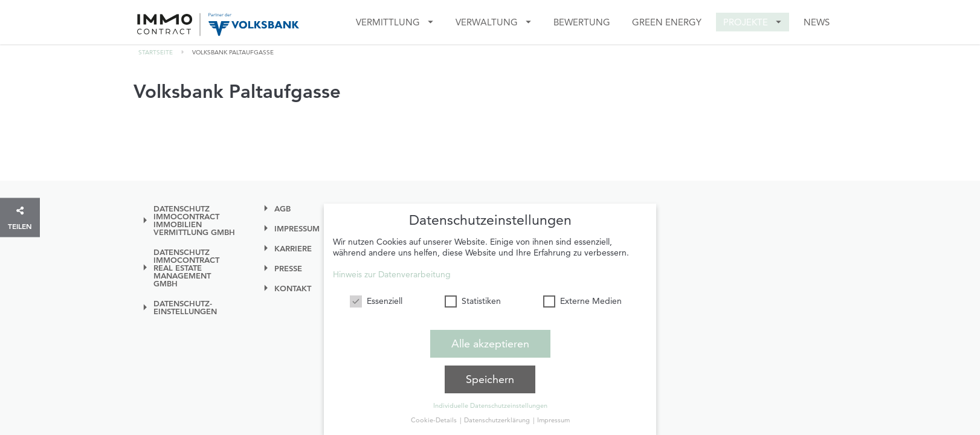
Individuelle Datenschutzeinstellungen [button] (490, 404)
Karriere (293, 249)
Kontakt (293, 288)
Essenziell (376, 300)
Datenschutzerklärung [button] (498, 419)
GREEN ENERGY (667, 22)
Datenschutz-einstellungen (185, 308)
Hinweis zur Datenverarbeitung (392, 273)
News (817, 22)
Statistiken (473, 300)
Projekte (746, 22)
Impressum (297, 229)
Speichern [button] (490, 378)
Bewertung (582, 22)
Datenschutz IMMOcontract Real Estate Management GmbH (186, 268)
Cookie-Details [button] (435, 419)
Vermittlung (388, 22)
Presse (288, 269)
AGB (282, 209)
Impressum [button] (553, 419)
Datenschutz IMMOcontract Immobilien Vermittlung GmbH (194, 221)
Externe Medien (582, 300)
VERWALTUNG (487, 22)
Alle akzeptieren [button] (490, 342)
